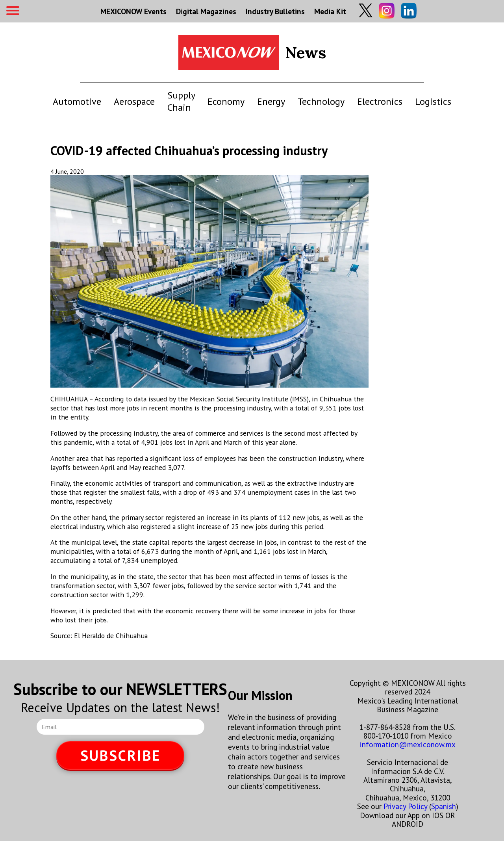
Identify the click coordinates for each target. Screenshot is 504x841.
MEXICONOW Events (133, 11)
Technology (321, 101)
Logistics (433, 101)
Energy (271, 101)
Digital (206, 11)
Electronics (380, 101)
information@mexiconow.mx (408, 744)
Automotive (77, 101)
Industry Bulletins (275, 11)
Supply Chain (181, 101)
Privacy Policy (405, 806)
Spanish (444, 806)
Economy (226, 101)
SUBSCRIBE (120, 755)
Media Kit (330, 11)
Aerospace (134, 101)
